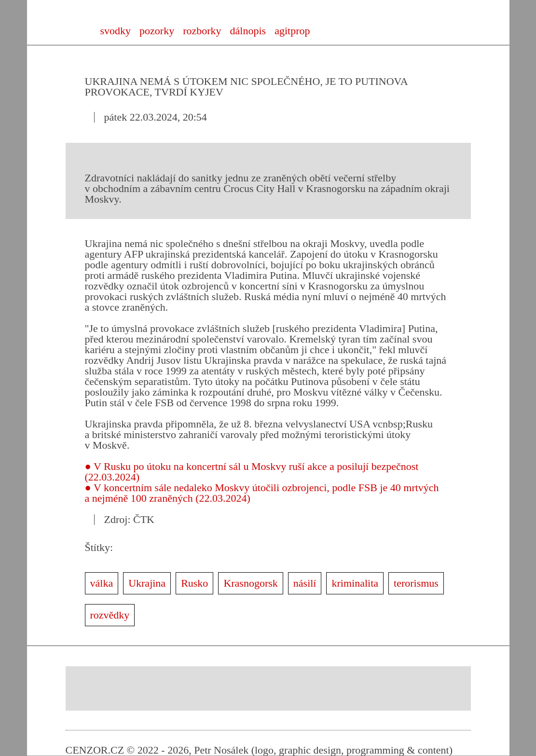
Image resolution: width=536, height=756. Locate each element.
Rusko (194, 583)
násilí (305, 583)
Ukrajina (147, 583)
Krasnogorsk (250, 583)
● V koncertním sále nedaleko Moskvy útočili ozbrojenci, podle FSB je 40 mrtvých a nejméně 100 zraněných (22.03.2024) (262, 493)
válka (102, 583)
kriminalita (355, 583)
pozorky (157, 31)
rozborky (202, 31)
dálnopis (248, 31)
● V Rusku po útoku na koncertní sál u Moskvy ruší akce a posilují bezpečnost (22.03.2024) (252, 472)
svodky (116, 31)
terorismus (416, 583)
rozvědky (110, 615)
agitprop (292, 31)
